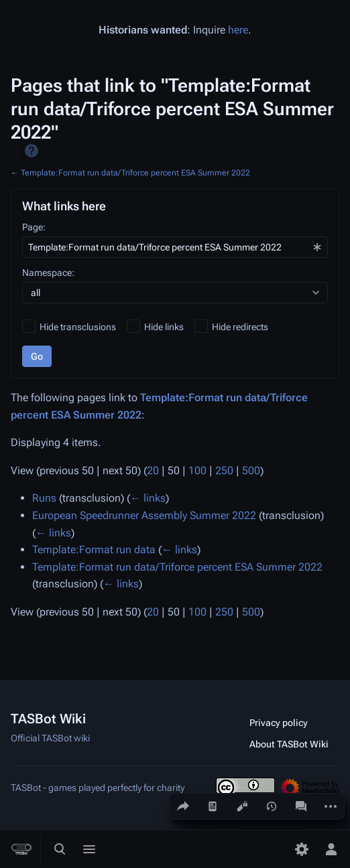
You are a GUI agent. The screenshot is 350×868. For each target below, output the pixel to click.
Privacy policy (279, 723)
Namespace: (48, 273)
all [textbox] (36, 293)
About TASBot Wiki (289, 744)
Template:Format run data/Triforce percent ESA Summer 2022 (135, 173)
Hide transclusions (78, 327)
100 (197, 471)
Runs (44, 498)
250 (224, 471)
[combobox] (175, 247)
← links (148, 498)
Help (32, 151)
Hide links (164, 327)
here (238, 30)
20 (153, 471)
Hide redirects (240, 327)
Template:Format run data (94, 550)
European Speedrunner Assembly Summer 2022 (144, 515)
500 (251, 471)
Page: (34, 227)
